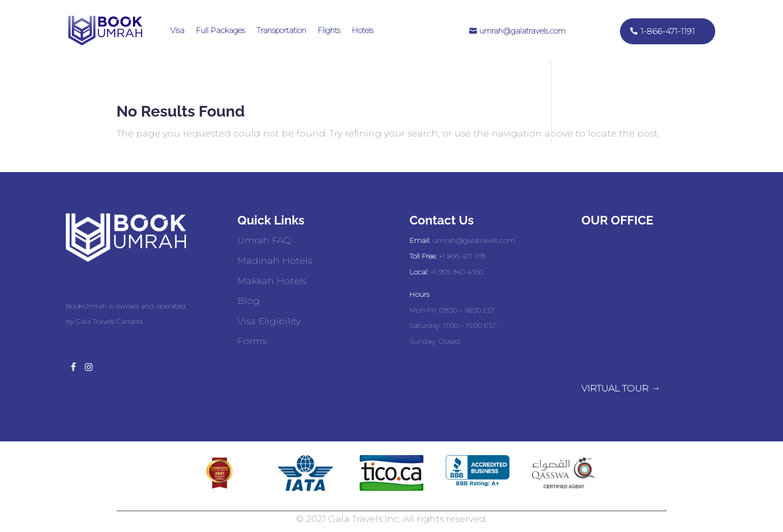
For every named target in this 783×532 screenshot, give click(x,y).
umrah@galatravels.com (522, 31)
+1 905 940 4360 (457, 272)
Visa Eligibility (269, 321)
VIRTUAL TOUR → (621, 388)
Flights (329, 30)
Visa (177, 30)
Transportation (281, 30)
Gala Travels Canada (109, 321)
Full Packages (220, 30)
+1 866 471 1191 (463, 256)
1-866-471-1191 (668, 31)
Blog (249, 301)
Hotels (362, 30)
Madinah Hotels (275, 261)
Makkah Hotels (272, 281)
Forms (252, 341)
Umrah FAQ (264, 240)
